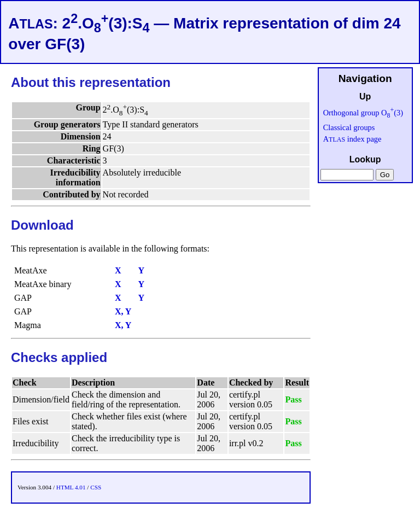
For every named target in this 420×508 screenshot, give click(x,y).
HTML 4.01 (71, 487)
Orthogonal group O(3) (363, 113)
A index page (352, 139)
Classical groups (349, 127)
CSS (96, 487)
